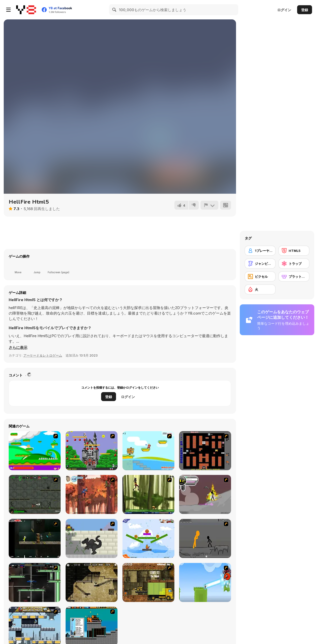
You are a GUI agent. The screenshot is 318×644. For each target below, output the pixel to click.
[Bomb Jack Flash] (92, 451)
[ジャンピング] (260, 264)
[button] (18, 348)
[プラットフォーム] (294, 276)
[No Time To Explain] (205, 582)
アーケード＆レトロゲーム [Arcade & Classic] (43, 355)
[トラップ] (294, 264)
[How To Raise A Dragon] (92, 538)
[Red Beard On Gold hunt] (148, 451)
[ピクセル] (260, 276)
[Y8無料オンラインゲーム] (26, 10)
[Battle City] (205, 451)
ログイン (284, 10)
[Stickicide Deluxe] (205, 538)
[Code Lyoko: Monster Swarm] (148, 494)
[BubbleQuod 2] (92, 582)
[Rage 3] (205, 494)
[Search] (115, 10)
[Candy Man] (35, 451)
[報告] (209, 205)
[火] (260, 289)
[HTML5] (294, 251)
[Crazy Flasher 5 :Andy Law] (35, 538)
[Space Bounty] (35, 494)
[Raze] (35, 582)
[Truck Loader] (148, 582)
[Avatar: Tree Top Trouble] (92, 494)
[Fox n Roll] (148, 538)
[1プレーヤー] (260, 251)
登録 (305, 10)
